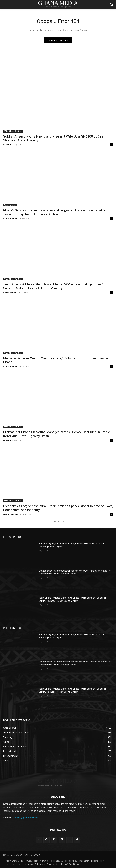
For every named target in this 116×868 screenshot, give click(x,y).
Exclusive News (10, 205)
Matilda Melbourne (12, 514)
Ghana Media (10, 292)
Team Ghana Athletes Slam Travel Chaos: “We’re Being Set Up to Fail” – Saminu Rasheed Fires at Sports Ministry (55, 286)
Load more (58, 521)
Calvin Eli (7, 144)
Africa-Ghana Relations (13, 131)
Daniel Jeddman (11, 218)
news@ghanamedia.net (27, 818)
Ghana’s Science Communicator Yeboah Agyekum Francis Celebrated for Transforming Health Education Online (55, 212)
